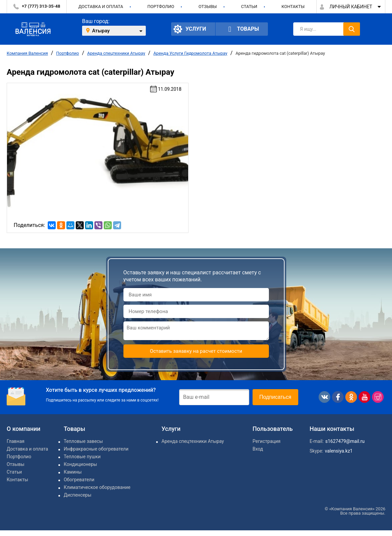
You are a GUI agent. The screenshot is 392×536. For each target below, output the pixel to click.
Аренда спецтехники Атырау (116, 53)
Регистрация (267, 441)
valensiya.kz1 (339, 451)
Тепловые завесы (83, 441)
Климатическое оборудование (97, 487)
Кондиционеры (80, 464)
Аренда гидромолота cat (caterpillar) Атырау (280, 53)
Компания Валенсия (27, 53)
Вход (258, 449)
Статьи (249, 7)
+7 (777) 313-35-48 (41, 6)
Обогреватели (79, 480)
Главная (16, 441)
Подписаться (275, 397)
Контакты (293, 7)
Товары (242, 29)
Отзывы (208, 7)
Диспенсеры (78, 495)
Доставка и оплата (101, 7)
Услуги (190, 29)
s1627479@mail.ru (345, 441)
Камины (73, 472)
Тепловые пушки (82, 457)
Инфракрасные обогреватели (96, 449)
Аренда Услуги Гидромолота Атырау (190, 53)
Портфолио (161, 7)
